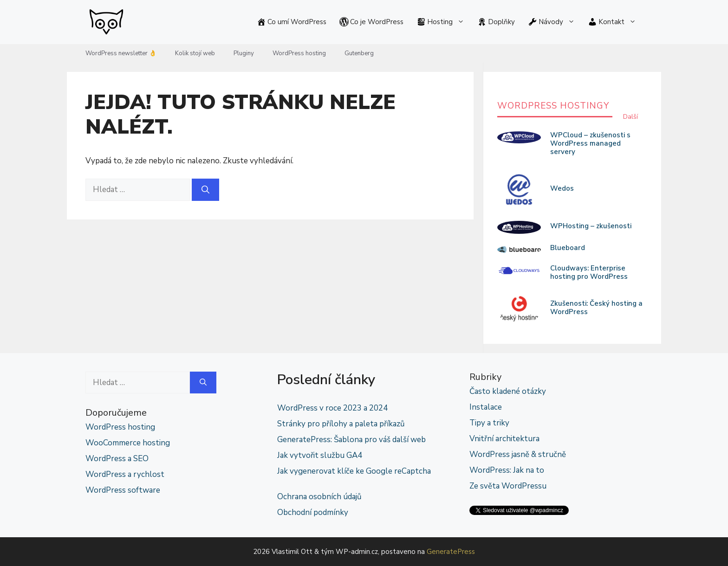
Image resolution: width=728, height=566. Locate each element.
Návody (555, 22)
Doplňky (496, 22)
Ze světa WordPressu (508, 486)
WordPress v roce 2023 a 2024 (332, 408)
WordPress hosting (299, 53)
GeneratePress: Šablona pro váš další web (351, 440)
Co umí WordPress (292, 22)
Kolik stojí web (195, 53)
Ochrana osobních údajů (319, 497)
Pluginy (244, 53)
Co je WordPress (371, 22)
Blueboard (568, 248)
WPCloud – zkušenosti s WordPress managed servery (590, 143)
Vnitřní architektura (504, 439)
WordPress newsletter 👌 (121, 53)
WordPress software (123, 490)
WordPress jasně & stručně (518, 454)
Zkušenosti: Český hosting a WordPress (596, 308)
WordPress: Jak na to (507, 470)
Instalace (486, 407)
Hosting (444, 22)
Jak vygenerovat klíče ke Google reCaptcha (354, 471)
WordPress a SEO (117, 459)
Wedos (562, 188)
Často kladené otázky (508, 391)
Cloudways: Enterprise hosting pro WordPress (589, 272)
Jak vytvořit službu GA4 (320, 455)
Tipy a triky (489, 423)
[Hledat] (205, 190)
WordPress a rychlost (125, 474)
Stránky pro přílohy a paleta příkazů (341, 424)
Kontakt (615, 22)
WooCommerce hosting (128, 443)
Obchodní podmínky (313, 512)
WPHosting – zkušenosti (591, 226)
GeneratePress (451, 552)
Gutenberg (359, 53)
